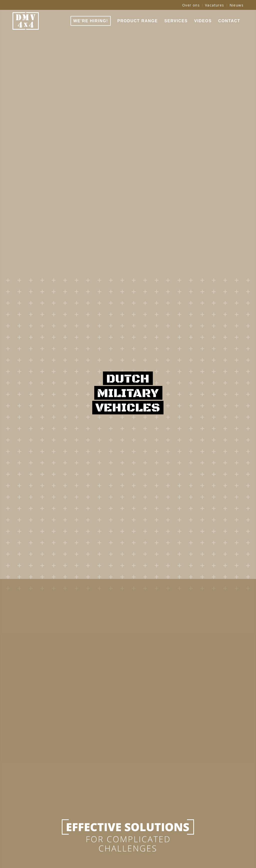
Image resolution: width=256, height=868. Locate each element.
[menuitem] (191, 5)
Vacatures (215, 5)
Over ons (191, 5)
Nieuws (236, 5)
